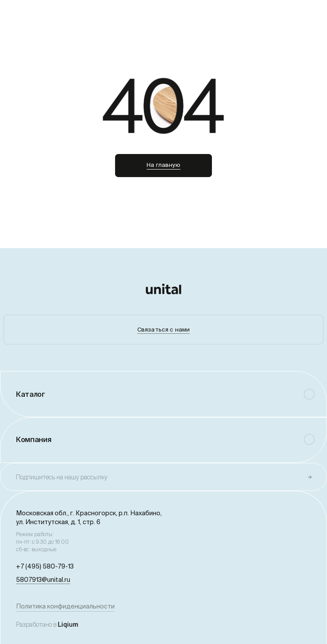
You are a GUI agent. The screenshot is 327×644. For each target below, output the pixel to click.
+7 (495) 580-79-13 (45, 566)
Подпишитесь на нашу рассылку (62, 477)
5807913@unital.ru (43, 580)
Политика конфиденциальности (65, 606)
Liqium (68, 624)
